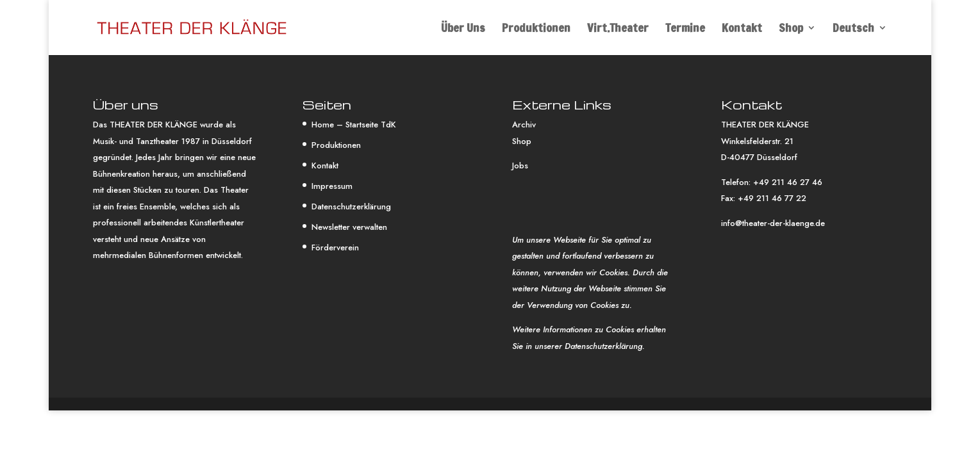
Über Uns (463, 29)
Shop (791, 29)
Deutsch (853, 29)
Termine (685, 29)
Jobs (520, 166)
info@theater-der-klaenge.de (773, 223)
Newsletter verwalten (349, 227)
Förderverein (335, 247)
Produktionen (536, 29)
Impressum (332, 186)
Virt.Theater (618, 29)
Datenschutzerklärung (351, 206)
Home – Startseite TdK (354, 125)
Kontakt (742, 29)
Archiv (524, 125)
